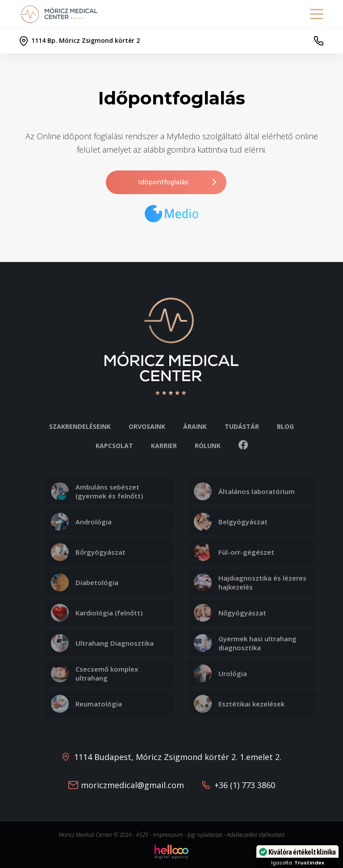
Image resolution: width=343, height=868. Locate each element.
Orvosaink (147, 426)
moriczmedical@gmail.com (132, 785)
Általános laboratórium (244, 491)
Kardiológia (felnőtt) (97, 613)
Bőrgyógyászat (88, 552)
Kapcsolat (114, 446)
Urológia (220, 673)
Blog (285, 426)
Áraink (195, 426)
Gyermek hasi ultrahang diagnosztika (245, 643)
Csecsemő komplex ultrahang (94, 673)
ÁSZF (142, 835)
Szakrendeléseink (80, 426)
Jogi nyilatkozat (205, 835)
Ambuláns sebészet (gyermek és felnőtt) (97, 491)
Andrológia (81, 522)
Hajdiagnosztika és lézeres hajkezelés (250, 582)
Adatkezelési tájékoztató (256, 835)
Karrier (164, 446)
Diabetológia (85, 582)
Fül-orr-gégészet (234, 552)
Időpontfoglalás (178, 182)
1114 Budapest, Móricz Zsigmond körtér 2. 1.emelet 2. (178, 757)
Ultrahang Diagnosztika (102, 643)
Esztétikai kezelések (239, 704)
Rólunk (208, 446)
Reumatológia (86, 704)
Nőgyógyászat (230, 613)
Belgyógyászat (231, 522)
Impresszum (168, 835)
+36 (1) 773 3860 (245, 785)
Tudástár (242, 426)
